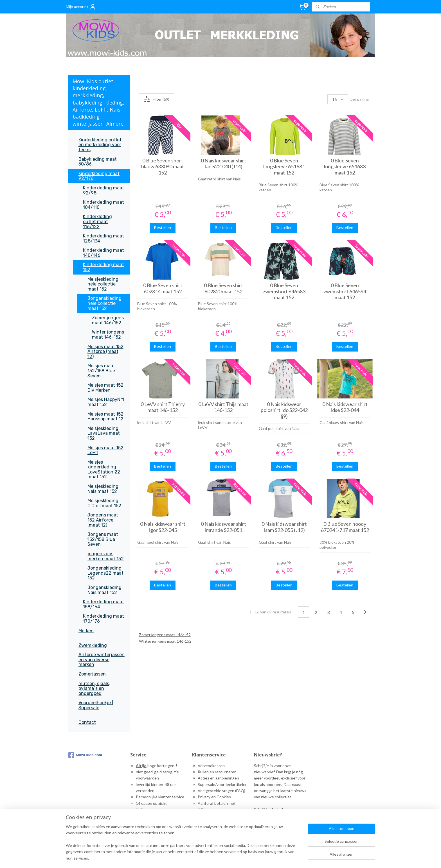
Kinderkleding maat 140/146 (103, 253)
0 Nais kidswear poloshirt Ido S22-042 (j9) (284, 410)
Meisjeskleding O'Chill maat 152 (104, 503)
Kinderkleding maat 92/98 (103, 190)
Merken (86, 631)
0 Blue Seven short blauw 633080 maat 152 (163, 167)
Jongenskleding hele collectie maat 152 (104, 303)
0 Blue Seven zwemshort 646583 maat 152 (284, 291)
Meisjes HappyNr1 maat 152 (106, 402)
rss (288, 858)
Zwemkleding (93, 645)
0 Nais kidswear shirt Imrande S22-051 (223, 527)
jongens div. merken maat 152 (106, 556)
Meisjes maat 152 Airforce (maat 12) (105, 352)
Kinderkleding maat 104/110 (103, 205)
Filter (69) (156, 99)
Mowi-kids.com (85, 755)
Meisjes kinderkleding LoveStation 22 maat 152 (104, 470)
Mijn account (81, 7)
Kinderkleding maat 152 (103, 267)
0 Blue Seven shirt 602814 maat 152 (162, 288)
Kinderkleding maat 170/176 (103, 619)
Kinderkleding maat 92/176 (99, 176)
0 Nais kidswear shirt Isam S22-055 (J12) (284, 527)
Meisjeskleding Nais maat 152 (103, 489)
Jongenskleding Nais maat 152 (104, 590)
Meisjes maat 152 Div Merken (105, 388)
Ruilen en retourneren (217, 772)
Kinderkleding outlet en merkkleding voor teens (100, 145)
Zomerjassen (92, 674)
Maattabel (207, 816)
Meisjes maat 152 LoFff (105, 450)
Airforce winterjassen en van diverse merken (102, 660)
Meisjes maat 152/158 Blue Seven (101, 371)
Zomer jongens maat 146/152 (165, 635)
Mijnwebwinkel (353, 858)
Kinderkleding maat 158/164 (103, 604)
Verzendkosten (211, 766)
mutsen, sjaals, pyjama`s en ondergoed (94, 688)
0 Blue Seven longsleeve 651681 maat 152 (284, 167)
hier (273, 809)
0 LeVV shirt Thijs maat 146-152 (223, 407)
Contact (87, 722)
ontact (206, 822)
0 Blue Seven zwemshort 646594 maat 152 (345, 291)
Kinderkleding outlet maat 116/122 (97, 221)
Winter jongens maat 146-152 (165, 641)
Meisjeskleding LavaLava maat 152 (104, 433)
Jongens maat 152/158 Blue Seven (103, 539)
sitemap (278, 858)
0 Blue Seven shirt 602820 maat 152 (223, 288)
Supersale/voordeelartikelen (223, 784)
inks (203, 828)
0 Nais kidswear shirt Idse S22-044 (345, 407)
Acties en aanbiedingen (218, 778)
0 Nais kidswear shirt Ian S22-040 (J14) (223, 164)
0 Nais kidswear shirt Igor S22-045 (162, 527)
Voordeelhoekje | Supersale (96, 705)
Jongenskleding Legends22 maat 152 (105, 573)
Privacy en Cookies (214, 797)
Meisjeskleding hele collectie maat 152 (103, 284)
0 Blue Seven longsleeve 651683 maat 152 (345, 167)
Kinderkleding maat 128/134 (103, 238)
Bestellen (163, 227)
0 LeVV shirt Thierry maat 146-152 (162, 407)
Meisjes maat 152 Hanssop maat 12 (105, 417)
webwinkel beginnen (307, 858)
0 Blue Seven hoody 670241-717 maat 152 (345, 527)
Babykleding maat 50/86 (98, 162)
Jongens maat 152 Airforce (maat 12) (103, 520)
